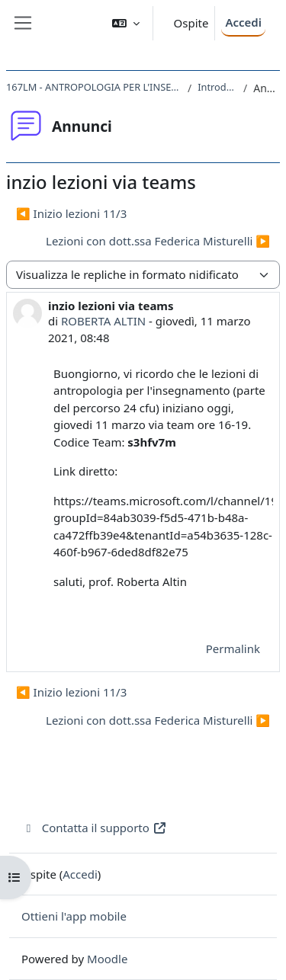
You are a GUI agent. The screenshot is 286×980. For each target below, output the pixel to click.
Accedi (243, 22)
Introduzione (217, 87)
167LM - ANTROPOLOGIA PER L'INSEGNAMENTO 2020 (94, 87)
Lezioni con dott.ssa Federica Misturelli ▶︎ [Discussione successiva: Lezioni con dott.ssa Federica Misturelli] (158, 241)
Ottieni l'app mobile (74, 916)
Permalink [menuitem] (233, 649)
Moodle (107, 959)
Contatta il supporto (94, 828)
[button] (126, 23)
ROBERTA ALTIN (103, 321)
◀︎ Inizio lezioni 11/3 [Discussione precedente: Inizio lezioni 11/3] (71, 213)
